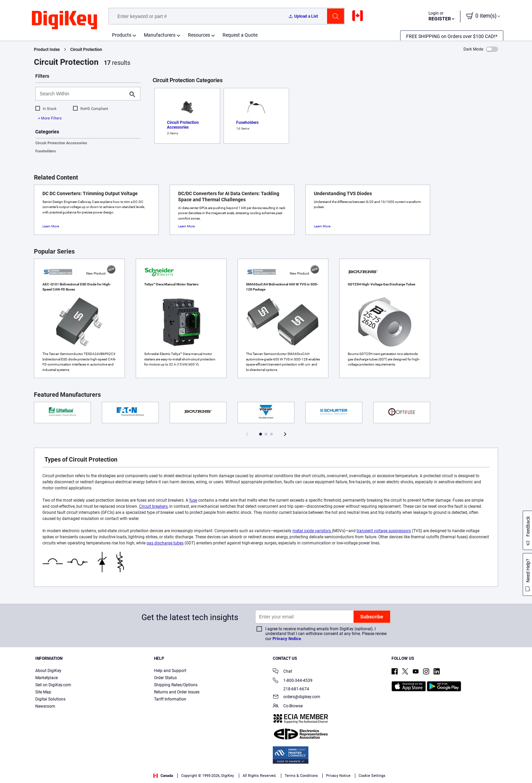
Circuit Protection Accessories (61, 143)
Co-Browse (288, 706)
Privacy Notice (287, 639)
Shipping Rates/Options (176, 685)
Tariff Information (170, 699)
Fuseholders (46, 151)
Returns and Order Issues (177, 692)
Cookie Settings (372, 776)
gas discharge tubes (165, 543)
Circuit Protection (86, 50)
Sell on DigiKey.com (53, 685)
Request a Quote (240, 35)
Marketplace (46, 678)
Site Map (43, 692)
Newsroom (45, 706)
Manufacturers (160, 35)
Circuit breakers (153, 506)
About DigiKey (48, 671)
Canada (163, 776)
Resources (199, 35)
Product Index (47, 50)
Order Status (165, 678)
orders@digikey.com (297, 697)
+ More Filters (50, 118)
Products (122, 35)
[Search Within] (82, 94)
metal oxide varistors (312, 531)
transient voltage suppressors (384, 531)
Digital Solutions (50, 699)
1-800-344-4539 (293, 681)
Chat (282, 672)
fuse (193, 500)
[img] (64, 20)
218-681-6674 (291, 689)
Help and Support (170, 671)
